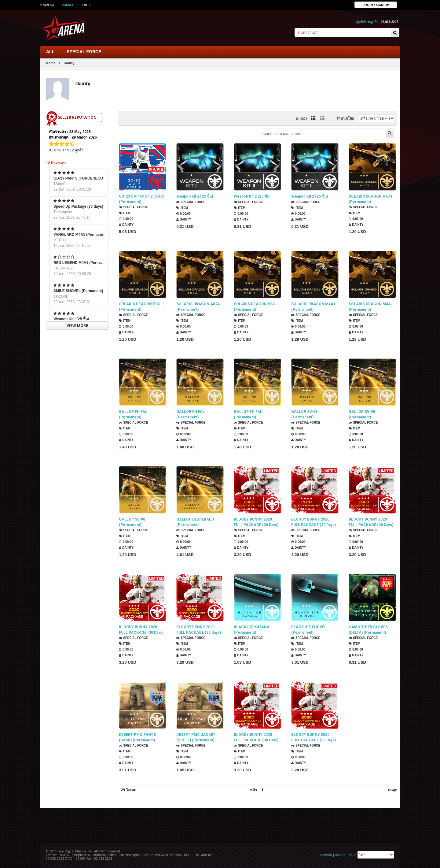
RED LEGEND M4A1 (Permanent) (82, 263)
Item (125, 213)
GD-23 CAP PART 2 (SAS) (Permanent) (141, 199)
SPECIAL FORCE (84, 52)
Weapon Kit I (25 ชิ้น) (71, 319)
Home (51, 63)
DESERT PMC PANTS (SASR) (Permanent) (137, 738)
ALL (50, 52)
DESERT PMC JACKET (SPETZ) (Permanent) (196, 738)
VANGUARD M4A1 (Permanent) (81, 235)
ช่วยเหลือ (326, 855)
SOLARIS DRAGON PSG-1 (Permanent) (141, 307)
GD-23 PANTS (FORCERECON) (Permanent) (91, 178)
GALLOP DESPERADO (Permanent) (195, 522)
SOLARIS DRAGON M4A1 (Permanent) (313, 307)
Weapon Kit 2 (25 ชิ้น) (195, 197)
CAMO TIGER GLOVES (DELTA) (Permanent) (368, 630)
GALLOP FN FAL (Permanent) (133, 415)
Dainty (69, 63)
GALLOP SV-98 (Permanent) (304, 415)
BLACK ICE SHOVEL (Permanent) (309, 630)
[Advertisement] (220, 825)
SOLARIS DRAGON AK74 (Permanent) (370, 199)
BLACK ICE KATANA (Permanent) (252, 630)
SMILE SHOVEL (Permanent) (78, 291)
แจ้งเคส (340, 855)
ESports (84, 5)
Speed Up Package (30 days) (78, 206)
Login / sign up (376, 5)
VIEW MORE (77, 325)
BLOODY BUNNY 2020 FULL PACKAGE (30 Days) (256, 522)
